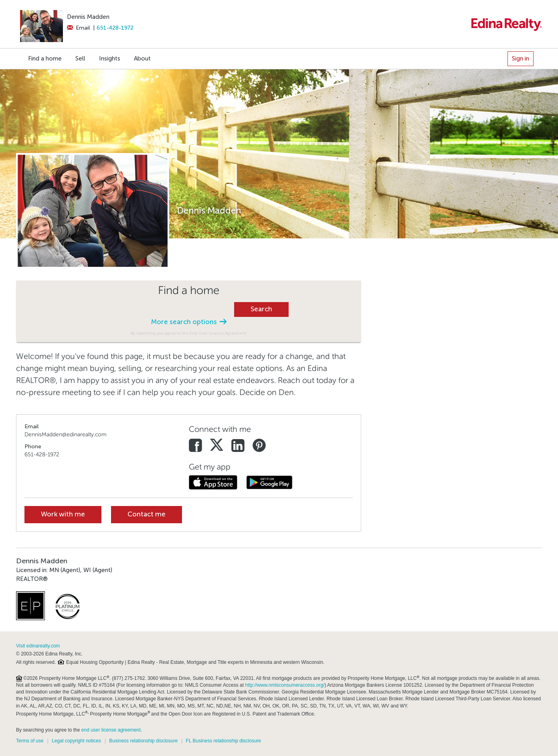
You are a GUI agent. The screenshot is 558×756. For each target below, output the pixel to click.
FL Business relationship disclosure (224, 741)
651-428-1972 (115, 28)
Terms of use (30, 741)
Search (261, 309)
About (142, 58)
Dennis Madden (88, 17)
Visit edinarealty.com (38, 646)
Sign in (521, 58)
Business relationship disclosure (143, 741)
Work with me (63, 514)
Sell (80, 58)
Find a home (45, 58)
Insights (110, 58)
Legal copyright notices (76, 741)
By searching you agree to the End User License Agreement (189, 333)
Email (78, 28)
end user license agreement (111, 730)
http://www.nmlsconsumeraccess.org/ (285, 685)
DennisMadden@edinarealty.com (66, 434)
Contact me (147, 514)
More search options (189, 322)
